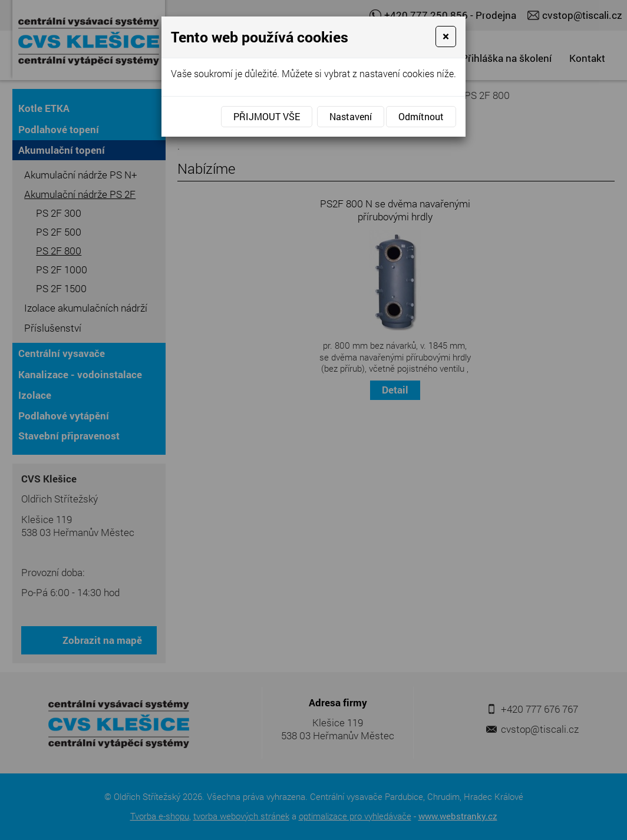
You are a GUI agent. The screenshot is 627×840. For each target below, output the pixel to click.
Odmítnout (421, 116)
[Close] (446, 37)
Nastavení (351, 116)
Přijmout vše (267, 116)
